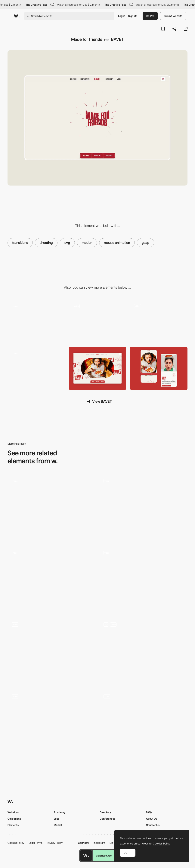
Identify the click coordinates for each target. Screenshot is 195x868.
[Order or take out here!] (159, 321)
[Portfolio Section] (52, 651)
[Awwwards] (17, 16)
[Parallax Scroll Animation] (143, 723)
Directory (105, 812)
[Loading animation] (36, 321)
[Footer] (52, 580)
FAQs (149, 812)
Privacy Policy (55, 843)
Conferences (108, 819)
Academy (60, 812)
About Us (152, 819)
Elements (13, 825)
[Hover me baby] (97, 321)
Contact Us (153, 825)
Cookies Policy (16, 843)
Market (58, 825)
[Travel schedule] (52, 508)
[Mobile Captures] (159, 368)
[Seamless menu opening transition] (143, 580)
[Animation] (143, 651)
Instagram (99, 843)
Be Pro (150, 16)
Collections (14, 819)
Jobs (57, 819)
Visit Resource (104, 856)
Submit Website (173, 16)
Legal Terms (36, 843)
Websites (13, 812)
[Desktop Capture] (97, 368)
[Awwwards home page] (86, 856)
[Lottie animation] (143, 508)
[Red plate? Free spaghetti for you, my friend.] (36, 368)
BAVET (118, 39)
